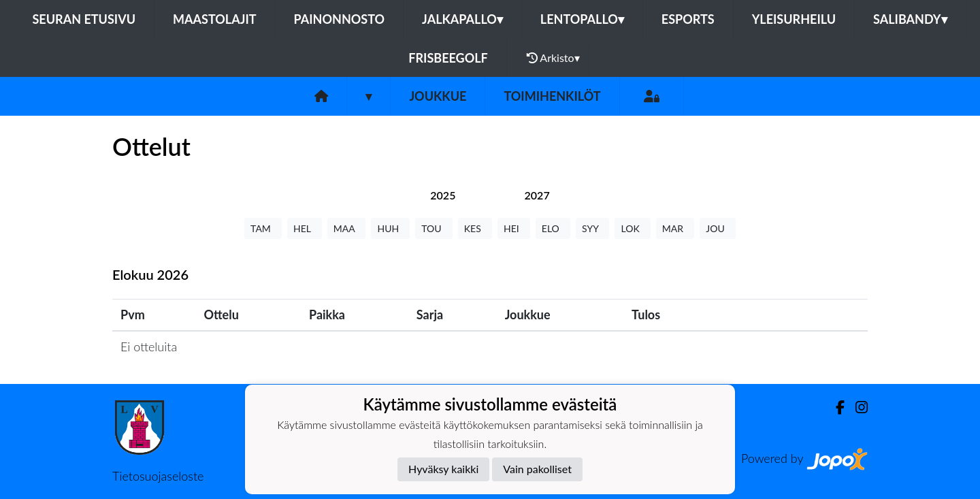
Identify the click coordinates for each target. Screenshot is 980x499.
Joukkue (438, 96)
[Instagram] (856, 407)
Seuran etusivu (84, 19)
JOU (718, 228)
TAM (263, 228)
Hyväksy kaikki (443, 469)
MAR (675, 228)
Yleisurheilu (794, 19)
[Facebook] (835, 407)
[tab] (443, 195)
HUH (390, 228)
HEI (514, 228)
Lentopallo (582, 19)
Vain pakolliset (537, 469)
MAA (347, 228)
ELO (553, 228)
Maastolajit (215, 19)
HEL (305, 228)
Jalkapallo (462, 19)
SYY (592, 228)
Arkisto (553, 58)
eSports (688, 19)
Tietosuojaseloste (158, 476)
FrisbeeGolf (448, 58)
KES (475, 228)
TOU (434, 228)
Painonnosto (340, 19)
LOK (632, 228)
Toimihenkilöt (552, 96)
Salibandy (910, 19)
